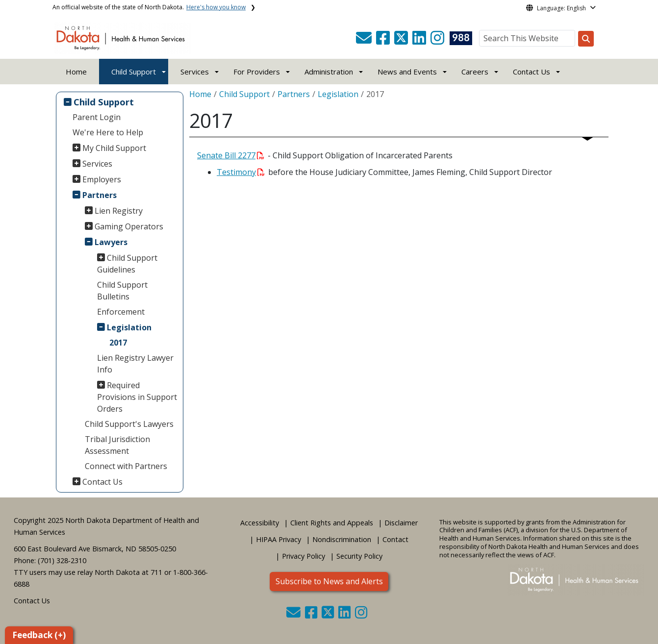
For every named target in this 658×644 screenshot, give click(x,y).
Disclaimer (401, 523)
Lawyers (111, 242)
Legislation (129, 327)
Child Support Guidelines (127, 264)
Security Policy (359, 556)
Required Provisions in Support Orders (137, 397)
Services (97, 164)
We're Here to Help (108, 132)
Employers (102, 179)
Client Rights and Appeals (332, 523)
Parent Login (97, 117)
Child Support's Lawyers (129, 424)
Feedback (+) (39, 635)
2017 (118, 343)
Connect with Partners (126, 466)
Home (76, 72)
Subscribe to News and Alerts (329, 581)
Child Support (134, 72)
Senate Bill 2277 (231, 155)
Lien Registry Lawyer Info (135, 364)
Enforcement (121, 312)
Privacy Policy (304, 556)
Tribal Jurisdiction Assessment (117, 445)
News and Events (407, 72)
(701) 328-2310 (62, 560)
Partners (100, 195)
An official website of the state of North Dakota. (149, 7)
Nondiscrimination (342, 539)
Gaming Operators (129, 226)
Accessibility (260, 523)
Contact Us (102, 482)
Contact (395, 539)
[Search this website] (586, 39)
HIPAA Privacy (278, 539)
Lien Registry (119, 211)
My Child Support (114, 148)
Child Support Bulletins (122, 291)
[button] (365, 41)
